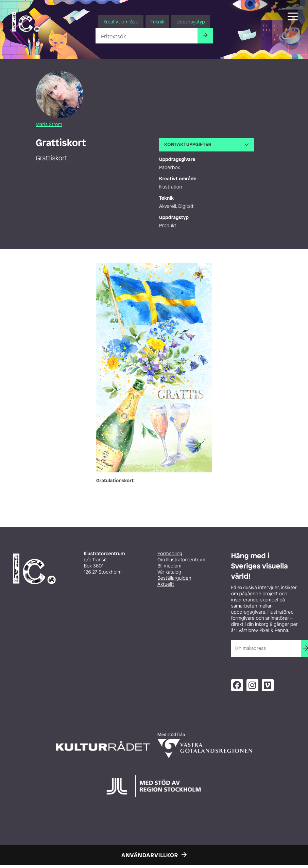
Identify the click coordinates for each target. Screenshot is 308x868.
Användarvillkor (150, 855)
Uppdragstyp (191, 22)
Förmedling (170, 554)
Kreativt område (121, 22)
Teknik (157, 22)
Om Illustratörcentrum (181, 560)
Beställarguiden (174, 578)
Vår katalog (169, 572)
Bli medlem (169, 566)
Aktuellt (166, 584)
